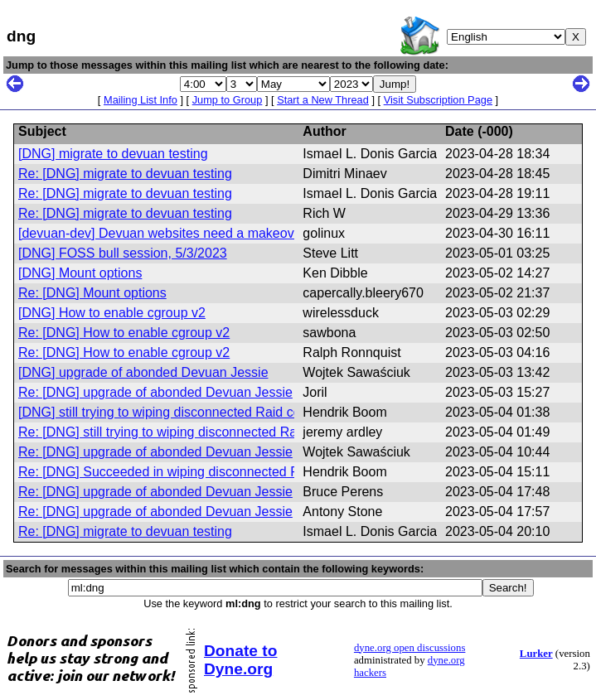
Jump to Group (228, 100)
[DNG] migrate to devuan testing (113, 154)
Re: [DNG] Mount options (92, 293)
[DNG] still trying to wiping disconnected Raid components (189, 412)
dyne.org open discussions (409, 648)
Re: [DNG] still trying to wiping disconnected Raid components (201, 432)
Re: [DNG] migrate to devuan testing (125, 174)
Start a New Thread (323, 100)
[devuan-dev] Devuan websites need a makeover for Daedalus (201, 233)
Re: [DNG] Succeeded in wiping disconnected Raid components (206, 472)
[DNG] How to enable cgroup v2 (112, 313)
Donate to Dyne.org (240, 660)
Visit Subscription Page (438, 100)
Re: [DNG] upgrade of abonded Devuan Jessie (155, 392)
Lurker (536, 654)
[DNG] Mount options (80, 273)
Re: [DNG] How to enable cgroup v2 (124, 333)
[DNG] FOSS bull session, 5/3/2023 (123, 253)
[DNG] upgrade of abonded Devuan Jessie (143, 372)
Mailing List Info (141, 100)
